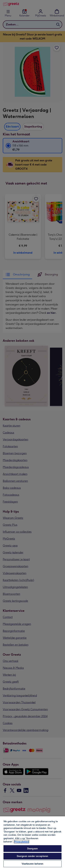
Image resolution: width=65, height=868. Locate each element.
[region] (32, 842)
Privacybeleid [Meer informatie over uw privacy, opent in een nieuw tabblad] (21, 842)
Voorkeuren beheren (32, 864)
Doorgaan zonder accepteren (32, 856)
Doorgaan (32, 849)
